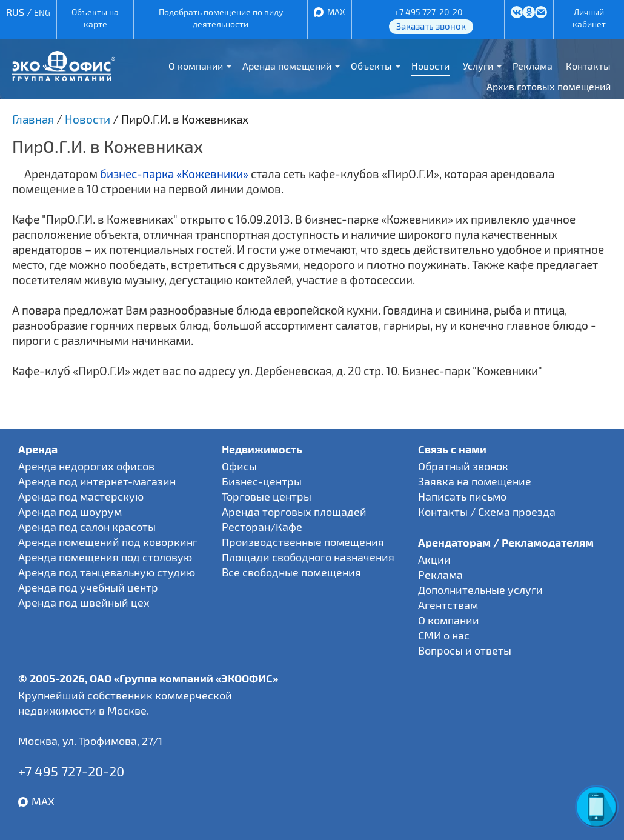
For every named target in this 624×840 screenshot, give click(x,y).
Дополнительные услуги (480, 590)
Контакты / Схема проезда (487, 512)
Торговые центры (267, 496)
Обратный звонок (463, 466)
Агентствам (448, 605)
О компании (196, 66)
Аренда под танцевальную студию (107, 572)
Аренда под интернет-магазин (97, 481)
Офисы (239, 466)
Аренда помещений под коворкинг (108, 542)
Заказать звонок (431, 26)
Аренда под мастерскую (81, 496)
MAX (336, 12)
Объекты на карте (95, 18)
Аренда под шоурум (70, 512)
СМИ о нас (444, 635)
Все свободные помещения (291, 572)
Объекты (371, 66)
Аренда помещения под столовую (105, 557)
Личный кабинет (589, 18)
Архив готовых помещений (549, 86)
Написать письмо (462, 496)
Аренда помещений (287, 66)
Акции (434, 559)
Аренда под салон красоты (87, 527)
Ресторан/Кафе (262, 527)
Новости (430, 66)
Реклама (533, 66)
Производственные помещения (303, 542)
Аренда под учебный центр (88, 587)
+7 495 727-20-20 (428, 12)
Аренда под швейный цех (84, 602)
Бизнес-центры (262, 481)
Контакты (588, 66)
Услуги (478, 66)
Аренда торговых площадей (294, 512)
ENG (42, 12)
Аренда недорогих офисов (86, 466)
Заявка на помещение (475, 481)
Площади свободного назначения (308, 557)
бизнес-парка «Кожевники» (174, 174)
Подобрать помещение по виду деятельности (221, 18)
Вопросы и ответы (465, 650)
